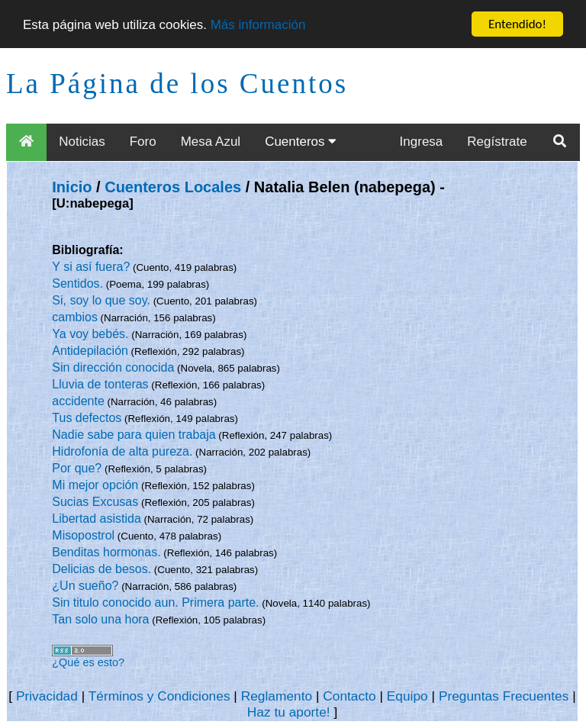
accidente (78, 401)
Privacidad (47, 696)
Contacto (349, 696)
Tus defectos (87, 418)
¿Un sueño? (85, 586)
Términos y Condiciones (159, 696)
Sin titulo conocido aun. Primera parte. (155, 602)
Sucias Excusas (95, 502)
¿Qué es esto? (88, 662)
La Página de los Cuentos (177, 84)
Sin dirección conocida (113, 367)
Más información (258, 25)
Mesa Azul (211, 142)
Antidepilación (90, 351)
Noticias (82, 142)
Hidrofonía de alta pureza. (122, 451)
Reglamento (277, 696)
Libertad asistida (97, 519)
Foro (143, 142)
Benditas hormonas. (106, 552)
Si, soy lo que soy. (101, 300)
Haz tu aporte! (289, 712)
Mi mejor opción (95, 485)
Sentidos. (77, 283)
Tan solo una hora (100, 619)
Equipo (407, 696)
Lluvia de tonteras (100, 384)
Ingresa (422, 142)
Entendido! (517, 24)
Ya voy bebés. (90, 334)
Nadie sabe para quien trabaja (134, 435)
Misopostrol (83, 535)
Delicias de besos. (101, 569)
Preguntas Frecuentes (504, 696)
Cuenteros (301, 142)
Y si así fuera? (91, 267)
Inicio (72, 187)
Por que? (77, 468)
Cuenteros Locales (173, 187)
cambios (75, 317)
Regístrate (497, 142)
